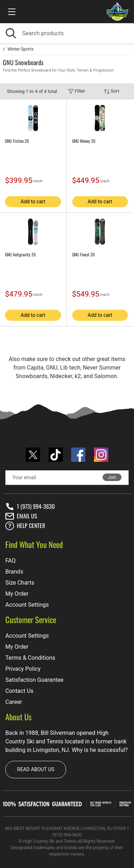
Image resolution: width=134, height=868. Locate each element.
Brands (14, 572)
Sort (112, 91)
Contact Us (19, 691)
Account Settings (27, 605)
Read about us (36, 769)
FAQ (11, 561)
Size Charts (20, 583)
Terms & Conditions (30, 658)
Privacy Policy (23, 669)
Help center (25, 526)
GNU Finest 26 (83, 255)
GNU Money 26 (84, 141)
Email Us (21, 516)
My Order (17, 594)
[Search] (67, 33)
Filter (76, 91)
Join (112, 477)
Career (14, 702)
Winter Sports (21, 49)
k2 (78, 376)
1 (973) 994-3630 (30, 507)
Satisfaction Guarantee (34, 680)
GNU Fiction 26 (17, 141)
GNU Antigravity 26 (20, 255)
